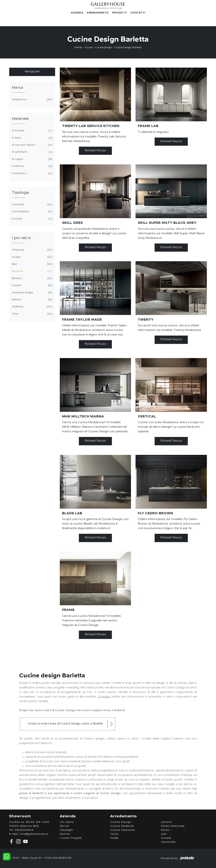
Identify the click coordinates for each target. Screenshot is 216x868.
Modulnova (32, 99)
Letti (164, 834)
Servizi (65, 826)
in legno (32, 159)
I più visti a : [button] (22, 238)
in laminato (32, 152)
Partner (65, 834)
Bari (32, 264)
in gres (32, 138)
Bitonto (32, 278)
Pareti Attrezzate (173, 826)
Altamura (32, 250)
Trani (32, 314)
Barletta (32, 271)
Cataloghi (66, 830)
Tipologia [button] (20, 193)
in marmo (32, 166)
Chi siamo (67, 822)
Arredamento (98, 13)
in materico (32, 173)
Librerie (166, 822)
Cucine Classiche (123, 830)
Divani (165, 830)
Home (78, 48)
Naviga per (32, 72)
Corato (32, 285)
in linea (32, 219)
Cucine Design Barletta (128, 48)
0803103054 (24, 830)
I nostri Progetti (71, 838)
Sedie (114, 838)
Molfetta (32, 307)
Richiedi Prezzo (95, 151)
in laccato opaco (32, 145)
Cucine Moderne (122, 826)
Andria (32, 257)
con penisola (32, 211)
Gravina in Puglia (32, 293)
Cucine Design (104, 48)
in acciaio (32, 131)
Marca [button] (17, 88)
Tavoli (114, 834)
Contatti (138, 13)
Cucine (89, 48)
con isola (32, 204)
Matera (32, 300)
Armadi (166, 838)
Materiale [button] (20, 119)
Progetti (120, 13)
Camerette (168, 842)
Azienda (77, 13)
